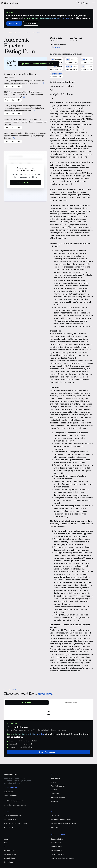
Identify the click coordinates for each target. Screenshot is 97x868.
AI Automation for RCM (13, 816)
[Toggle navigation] (93, 3)
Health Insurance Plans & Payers (63, 823)
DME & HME (56, 816)
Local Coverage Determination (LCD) (25, 33)
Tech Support (56, 843)
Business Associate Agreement (62, 858)
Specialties (55, 827)
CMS (5, 33)
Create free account (47, 752)
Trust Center (8, 792)
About (6, 839)
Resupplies (55, 794)
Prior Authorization (58, 786)
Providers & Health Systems (61, 820)
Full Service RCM (10, 820)
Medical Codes (9, 851)
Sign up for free (24, 183)
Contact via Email (70, 702)
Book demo (27, 702)
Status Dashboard (11, 796)
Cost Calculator (9, 862)
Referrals (54, 801)
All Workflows (56, 778)
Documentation (57, 839)
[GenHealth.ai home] (10, 775)
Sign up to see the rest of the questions (37, 64)
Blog (5, 843)
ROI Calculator (9, 858)
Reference (55, 47)
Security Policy (56, 851)
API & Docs (8, 827)
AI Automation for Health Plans (16, 823)
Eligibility (54, 790)
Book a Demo (14, 23)
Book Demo (83, 3)
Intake (53, 782)
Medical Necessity (58, 797)
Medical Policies (10, 854)
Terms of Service (57, 854)
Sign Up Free (31, 23)
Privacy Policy (56, 847)
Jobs (5, 847)
